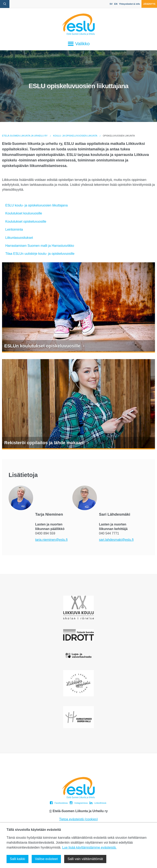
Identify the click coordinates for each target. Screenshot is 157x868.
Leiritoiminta (14, 229)
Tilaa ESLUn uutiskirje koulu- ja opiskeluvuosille (40, 254)
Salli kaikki (17, 859)
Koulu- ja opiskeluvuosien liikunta (75, 136)
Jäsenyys (149, 4)
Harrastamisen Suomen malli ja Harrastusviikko (40, 246)
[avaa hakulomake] (5, 4)
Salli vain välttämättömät (85, 859)
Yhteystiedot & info (129, 4)
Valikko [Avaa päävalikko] (79, 44)
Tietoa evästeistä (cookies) (78, 819)
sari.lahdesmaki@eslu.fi (116, 540)
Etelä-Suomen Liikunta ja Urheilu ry (25, 136)
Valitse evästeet (46, 859)
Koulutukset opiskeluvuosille (26, 222)
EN (116, 4)
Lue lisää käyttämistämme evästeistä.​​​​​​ (89, 847)
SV (111, 4)
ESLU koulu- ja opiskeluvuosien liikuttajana (36, 205)
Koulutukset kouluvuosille (24, 213)
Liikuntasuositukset (19, 238)
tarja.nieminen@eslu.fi (51, 540)
